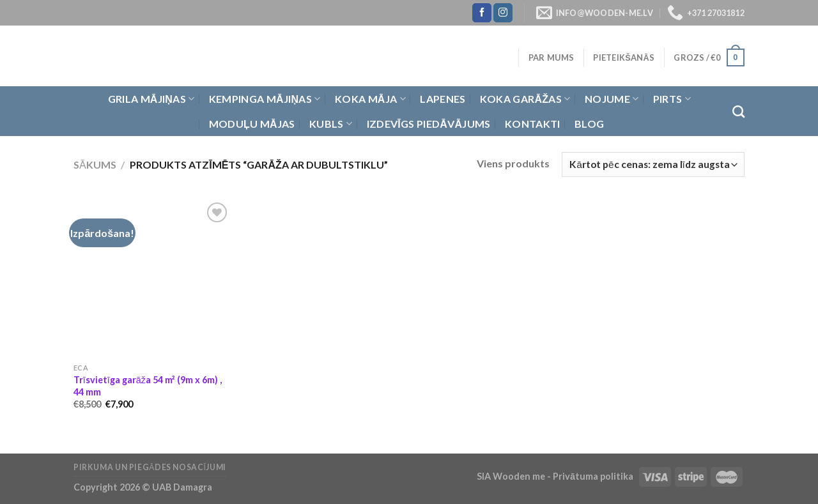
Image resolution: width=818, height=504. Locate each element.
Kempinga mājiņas (265, 99)
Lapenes (443, 99)
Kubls (331, 124)
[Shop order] (653, 164)
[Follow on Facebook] (482, 13)
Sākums (95, 164)
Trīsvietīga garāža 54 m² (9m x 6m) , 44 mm (148, 386)
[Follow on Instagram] (503, 13)
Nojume (612, 99)
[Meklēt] (738, 111)
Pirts (672, 99)
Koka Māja (370, 99)
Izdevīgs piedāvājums (429, 124)
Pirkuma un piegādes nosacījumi (150, 467)
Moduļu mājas (252, 124)
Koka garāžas (525, 99)
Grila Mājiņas (151, 99)
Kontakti (533, 124)
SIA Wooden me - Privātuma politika (556, 476)
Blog (589, 124)
